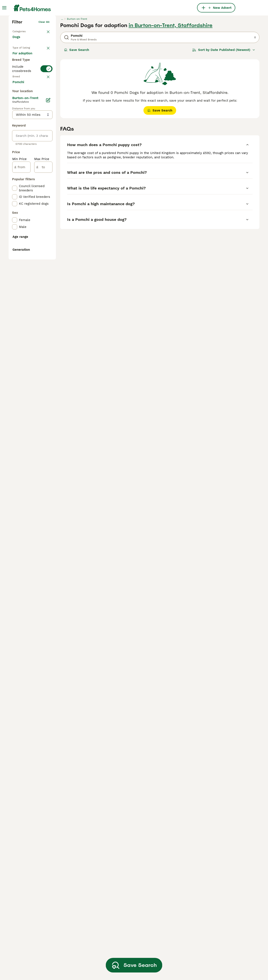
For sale (22, 122)
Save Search (77, 114)
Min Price (19, 339)
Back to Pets (21, 95)
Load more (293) (29, 262)
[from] (21, 347)
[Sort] (224, 114)
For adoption (26, 132)
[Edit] (48, 280)
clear (46, 169)
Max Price (42, 339)
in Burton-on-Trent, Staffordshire (171, 89)
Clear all (44, 86)
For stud (22, 142)
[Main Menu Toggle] (4, 8)
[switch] (32, 159)
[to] (43, 347)
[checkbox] (15, 190)
